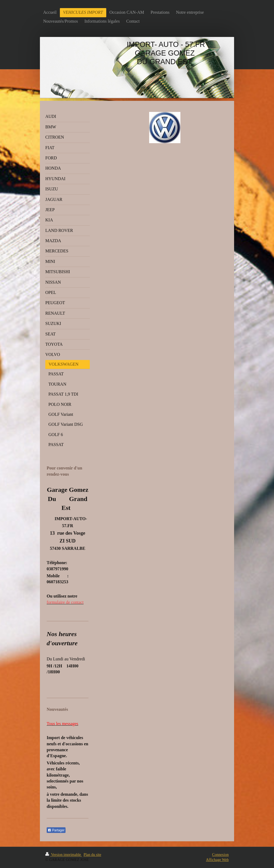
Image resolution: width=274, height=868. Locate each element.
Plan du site (92, 855)
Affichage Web (217, 860)
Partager (56, 830)
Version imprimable (64, 855)
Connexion (220, 855)
